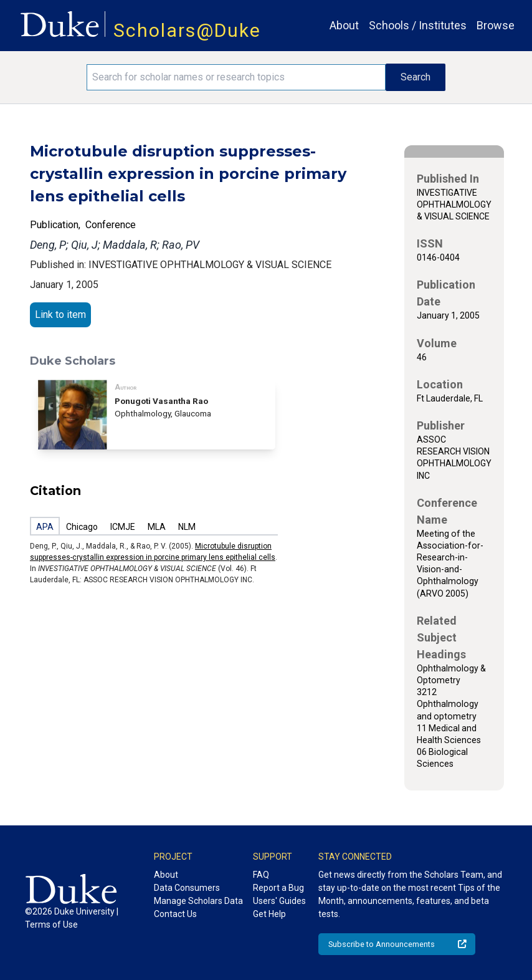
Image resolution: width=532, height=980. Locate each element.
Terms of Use (51, 925)
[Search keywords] (236, 77)
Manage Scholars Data (198, 901)
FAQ (261, 875)
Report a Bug (278, 888)
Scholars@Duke (187, 30)
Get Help (269, 914)
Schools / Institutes (418, 25)
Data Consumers (187, 888)
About (344, 25)
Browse (496, 25)
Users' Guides (279, 901)
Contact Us (175, 914)
